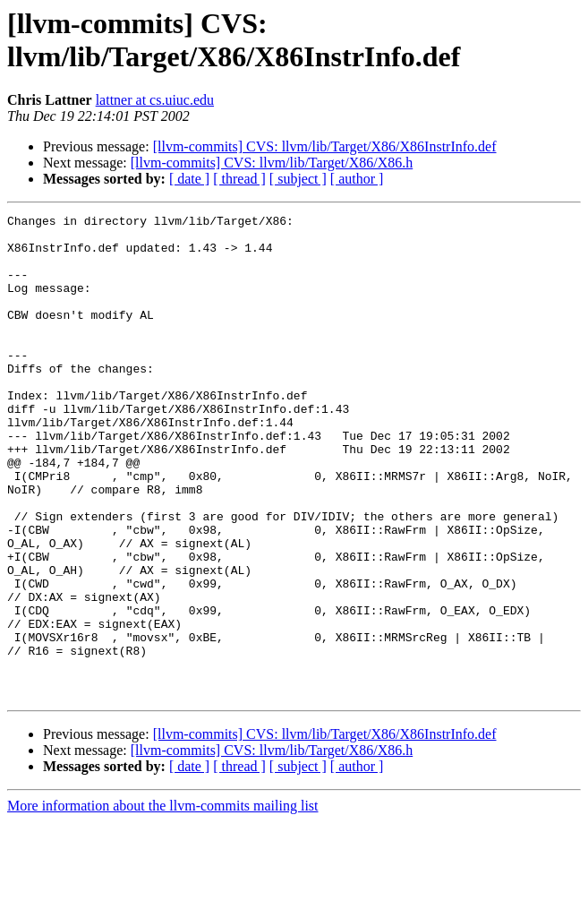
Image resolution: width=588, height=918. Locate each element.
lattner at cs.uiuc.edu (155, 100)
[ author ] (357, 179)
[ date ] (189, 179)
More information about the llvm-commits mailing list (163, 902)
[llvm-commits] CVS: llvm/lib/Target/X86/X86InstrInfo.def (325, 146)
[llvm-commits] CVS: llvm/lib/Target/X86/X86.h (272, 163)
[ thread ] (239, 179)
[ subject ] (298, 179)
